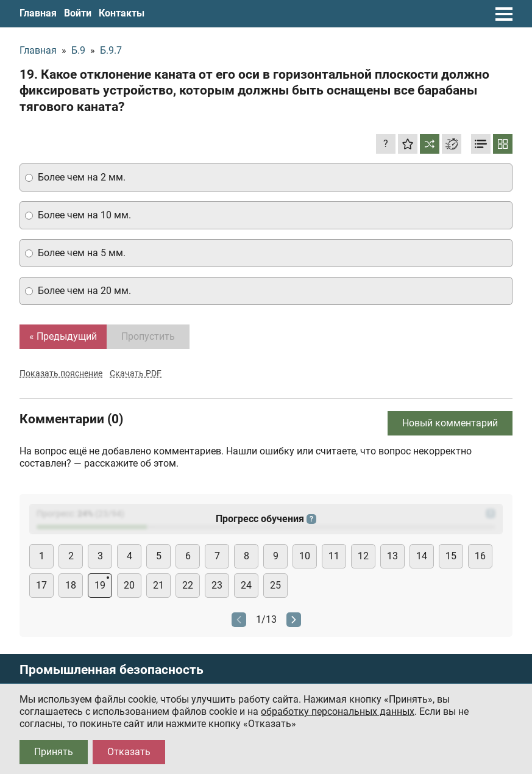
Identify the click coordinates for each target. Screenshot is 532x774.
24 (246, 585)
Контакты (122, 13)
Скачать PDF (136, 373)
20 (129, 585)
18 (71, 585)
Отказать (129, 752)
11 (334, 556)
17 (41, 585)
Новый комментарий (450, 423)
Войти (78, 13)
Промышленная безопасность (112, 670)
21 (158, 585)
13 (392, 556)
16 (480, 556)
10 (305, 556)
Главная (38, 13)
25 (275, 585)
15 (451, 556)
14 (422, 556)
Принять (54, 752)
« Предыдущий (63, 336)
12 (363, 556)
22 (188, 585)
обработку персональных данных (338, 711)
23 (217, 585)
